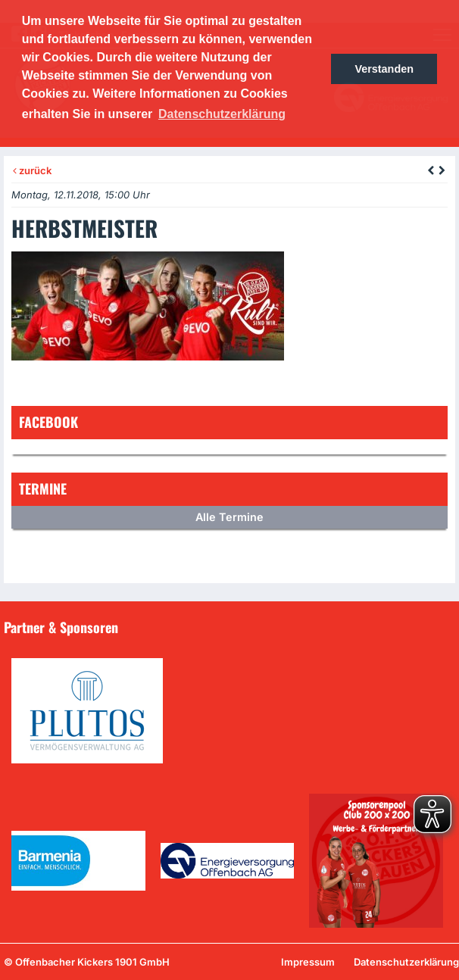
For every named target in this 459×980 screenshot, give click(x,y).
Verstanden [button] (384, 69)
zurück (32, 170)
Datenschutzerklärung (406, 962)
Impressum (308, 962)
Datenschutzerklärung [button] (222, 114)
